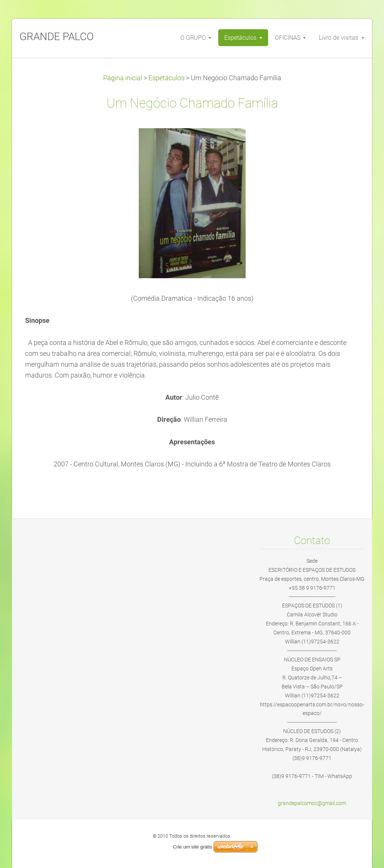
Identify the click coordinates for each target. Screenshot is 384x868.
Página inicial (123, 78)
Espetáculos (166, 78)
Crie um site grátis (193, 847)
